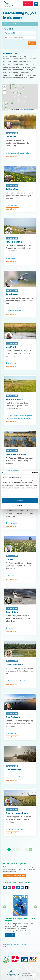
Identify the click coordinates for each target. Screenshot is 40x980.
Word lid (10, 935)
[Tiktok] (27, 888)
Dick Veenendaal (14, 770)
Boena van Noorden (16, 454)
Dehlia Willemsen (14, 665)
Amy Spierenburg (14, 242)
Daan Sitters (12, 612)
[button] (20, 24)
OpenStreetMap (28, 110)
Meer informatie (12, 157)
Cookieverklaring (9, 947)
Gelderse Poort (12, 206)
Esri (21, 110)
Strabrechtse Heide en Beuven (18, 681)
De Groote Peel (12, 471)
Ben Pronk (11, 347)
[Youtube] (9, 888)
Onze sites (6, 944)
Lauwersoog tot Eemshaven (17, 777)
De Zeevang (11, 363)
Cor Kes (9, 559)
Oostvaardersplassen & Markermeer (20, 153)
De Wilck (10, 576)
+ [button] (5, 86)
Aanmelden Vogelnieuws (15, 876)
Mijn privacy (15, 944)
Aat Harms (11, 137)
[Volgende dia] (35, 922)
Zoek (32, 43)
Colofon (23, 944)
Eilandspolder (12, 523)
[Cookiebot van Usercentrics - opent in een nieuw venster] (29, 473)
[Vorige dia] (5, 922)
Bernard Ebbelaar (15, 399)
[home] (11, 4)
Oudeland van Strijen (14, 829)
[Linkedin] (18, 888)
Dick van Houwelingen (17, 813)
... (22, 849)
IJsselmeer (11, 258)
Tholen (9, 628)
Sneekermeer (12, 733)
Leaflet (10, 110)
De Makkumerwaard (14, 311)
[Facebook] (5, 888)
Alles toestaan (20, 500)
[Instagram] (14, 888)
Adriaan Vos (12, 189)
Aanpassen (20, 506)
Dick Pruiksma (13, 717)
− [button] (5, 89)
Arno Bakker (12, 294)
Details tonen (32, 495)
